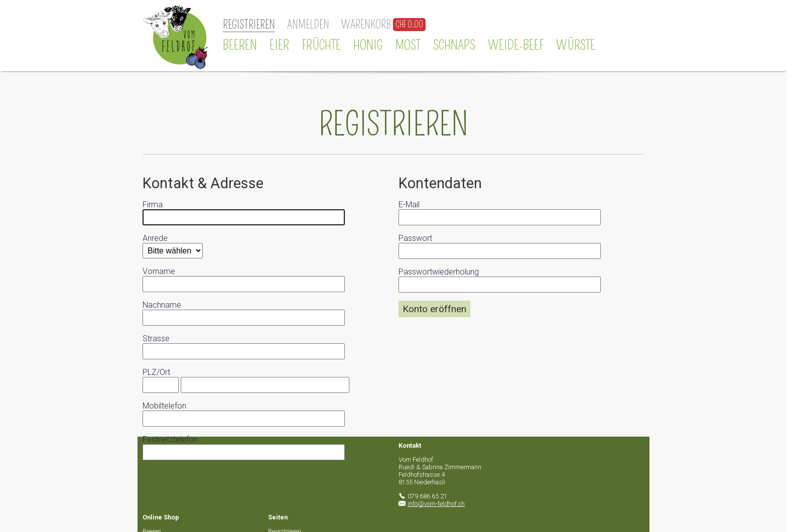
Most (408, 45)
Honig (368, 45)
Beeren (240, 45)
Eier (279, 45)
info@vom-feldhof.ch (436, 504)
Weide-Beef (516, 45)
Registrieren (249, 25)
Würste (576, 45)
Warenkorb (366, 25)
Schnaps (454, 45)
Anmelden (308, 25)
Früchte (321, 45)
